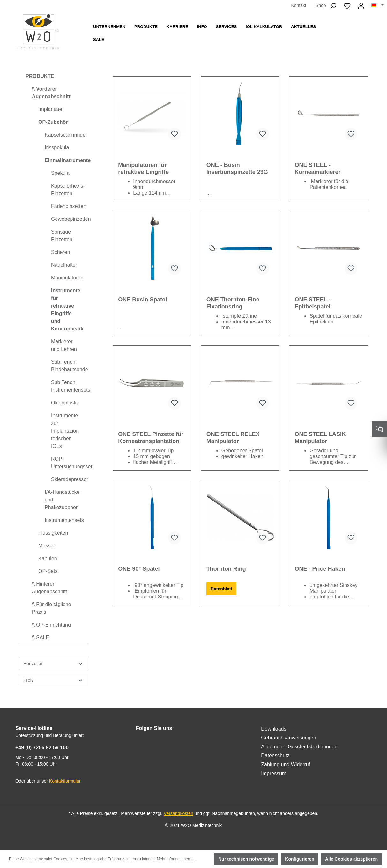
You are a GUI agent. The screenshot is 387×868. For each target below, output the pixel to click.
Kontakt (298, 5)
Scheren (61, 252)
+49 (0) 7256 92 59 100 (42, 748)
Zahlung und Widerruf (286, 764)
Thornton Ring (226, 569)
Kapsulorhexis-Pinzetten (68, 190)
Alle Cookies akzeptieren (351, 859)
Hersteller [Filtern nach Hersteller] (53, 664)
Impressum (274, 773)
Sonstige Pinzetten (62, 236)
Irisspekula (57, 148)
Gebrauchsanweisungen (289, 738)
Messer (47, 546)
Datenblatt (221, 589)
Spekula (60, 173)
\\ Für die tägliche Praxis (52, 608)
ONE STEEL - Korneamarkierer (317, 168)
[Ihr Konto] (361, 6)
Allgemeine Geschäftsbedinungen (299, 747)
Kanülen (48, 558)
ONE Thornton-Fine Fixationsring (233, 303)
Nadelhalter (64, 265)
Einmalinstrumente (66, 160)
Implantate (50, 109)
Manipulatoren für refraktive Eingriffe (143, 168)
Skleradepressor (69, 479)
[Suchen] (333, 6)
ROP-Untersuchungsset (69, 463)
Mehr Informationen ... (175, 859)
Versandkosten (179, 813)
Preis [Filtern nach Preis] (53, 680)
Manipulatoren (67, 278)
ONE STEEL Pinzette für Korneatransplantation (151, 438)
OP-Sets (48, 571)
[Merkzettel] (347, 6)
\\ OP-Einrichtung (51, 625)
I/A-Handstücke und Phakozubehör (62, 500)
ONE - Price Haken (320, 569)
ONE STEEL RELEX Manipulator (233, 438)
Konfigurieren (300, 859)
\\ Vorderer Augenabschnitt (51, 93)
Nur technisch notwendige (246, 859)
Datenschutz (275, 756)
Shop (321, 5)
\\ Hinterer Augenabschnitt (49, 588)
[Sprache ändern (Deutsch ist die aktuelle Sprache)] (378, 5)
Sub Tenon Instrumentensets (69, 386)
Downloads (274, 729)
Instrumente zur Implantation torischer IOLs (65, 431)
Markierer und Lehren (64, 345)
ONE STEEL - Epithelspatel (313, 303)
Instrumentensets (64, 520)
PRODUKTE (40, 76)
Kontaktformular (65, 781)
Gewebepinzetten (69, 219)
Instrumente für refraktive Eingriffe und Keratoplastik (67, 310)
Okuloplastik (65, 403)
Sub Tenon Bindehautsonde (69, 366)
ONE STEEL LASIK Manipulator (320, 438)
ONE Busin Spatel (142, 300)
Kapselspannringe (65, 135)
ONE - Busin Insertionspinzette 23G (237, 168)
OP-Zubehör (53, 122)
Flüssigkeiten (53, 533)
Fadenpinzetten (69, 206)
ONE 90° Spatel (139, 569)
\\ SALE (41, 638)
